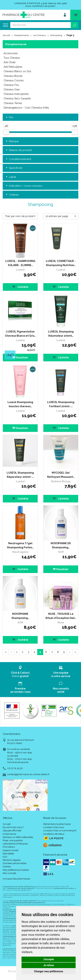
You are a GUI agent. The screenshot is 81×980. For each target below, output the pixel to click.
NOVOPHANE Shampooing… (20, 616)
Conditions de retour (54, 834)
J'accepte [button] (49, 959)
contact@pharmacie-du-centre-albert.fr (28, 774)
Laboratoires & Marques (15, 844)
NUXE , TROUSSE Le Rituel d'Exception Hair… (61, 616)
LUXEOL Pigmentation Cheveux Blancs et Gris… (20, 334)
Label (11, 177)
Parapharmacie (22, 35)
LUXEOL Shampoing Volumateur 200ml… (61, 334)
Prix (9, 117)
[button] (20, 216)
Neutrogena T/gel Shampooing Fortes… (20, 545)
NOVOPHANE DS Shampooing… (61, 545)
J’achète (20, 287)
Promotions (9, 847)
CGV (5, 857)
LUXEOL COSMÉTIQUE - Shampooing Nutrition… (61, 263)
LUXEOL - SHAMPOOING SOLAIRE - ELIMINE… (20, 263)
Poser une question (13, 840)
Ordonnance (9, 834)
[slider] (6, 132)
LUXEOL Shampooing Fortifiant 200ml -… (61, 404)
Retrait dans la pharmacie (57, 824)
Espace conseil (11, 850)
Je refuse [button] (49, 965)
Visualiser (20, 358)
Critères (12, 195)
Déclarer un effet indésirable (18, 837)
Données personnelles (15, 863)
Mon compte (9, 873)
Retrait (20, 672)
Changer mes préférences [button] (49, 971)
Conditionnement (18, 159)
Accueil (6, 35)
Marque (12, 141)
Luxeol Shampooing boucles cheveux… (20, 404)
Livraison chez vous (54, 827)
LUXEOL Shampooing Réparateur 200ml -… (20, 475)
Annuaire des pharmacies (16, 879)
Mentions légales (12, 860)
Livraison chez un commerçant (60, 830)
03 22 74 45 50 (15, 768)
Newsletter (9, 854)
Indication (24, 186)
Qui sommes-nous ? (13, 827)
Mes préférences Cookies (16, 870)
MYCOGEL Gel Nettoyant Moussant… (61, 475)
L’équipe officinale (12, 830)
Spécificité (14, 168)
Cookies (7, 867)
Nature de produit (19, 150)
